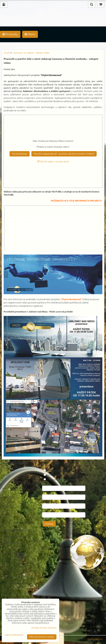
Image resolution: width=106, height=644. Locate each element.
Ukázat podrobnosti (14, 635)
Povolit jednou (20, 154)
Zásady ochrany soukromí (44, 628)
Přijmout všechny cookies (42, 637)
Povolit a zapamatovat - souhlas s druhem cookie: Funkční (64, 154)
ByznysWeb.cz (95, 639)
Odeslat (49, 524)
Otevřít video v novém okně (53, 162)
